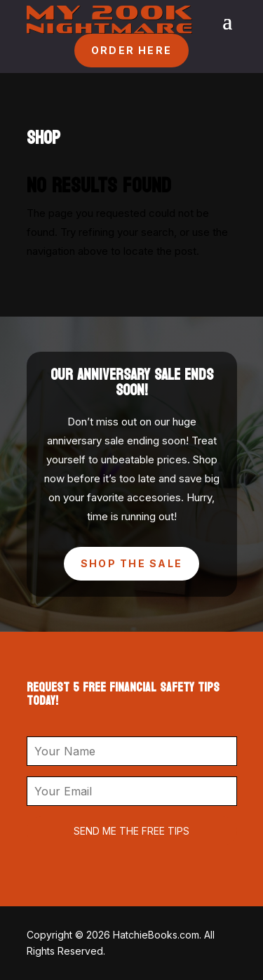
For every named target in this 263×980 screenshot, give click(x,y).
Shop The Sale (131, 563)
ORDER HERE (131, 50)
